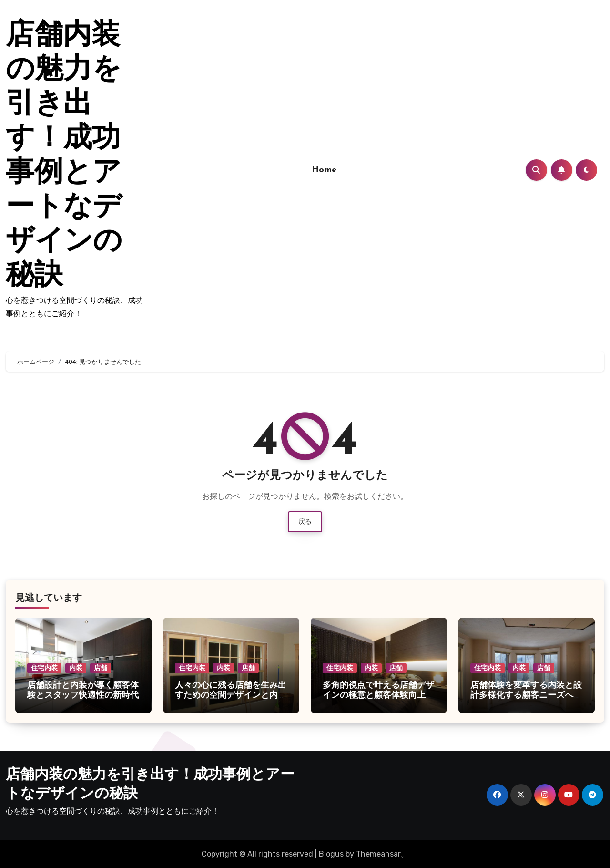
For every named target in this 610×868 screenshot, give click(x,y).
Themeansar (378, 854)
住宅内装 (44, 668)
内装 (76, 668)
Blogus (331, 854)
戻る (305, 522)
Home (324, 170)
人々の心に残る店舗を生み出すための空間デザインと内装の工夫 (231, 696)
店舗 (101, 668)
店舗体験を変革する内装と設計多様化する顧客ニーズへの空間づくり (526, 696)
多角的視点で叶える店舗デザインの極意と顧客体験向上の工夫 (378, 696)
